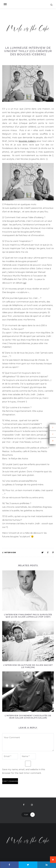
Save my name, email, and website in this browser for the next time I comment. (24, 771)
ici (25, 283)
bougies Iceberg (27, 141)
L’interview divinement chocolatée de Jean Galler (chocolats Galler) (28, 717)
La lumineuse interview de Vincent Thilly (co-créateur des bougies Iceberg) (28, 51)
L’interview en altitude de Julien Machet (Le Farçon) (28, 666)
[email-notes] (10, 756)
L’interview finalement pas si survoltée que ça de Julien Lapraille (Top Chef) (28, 616)
